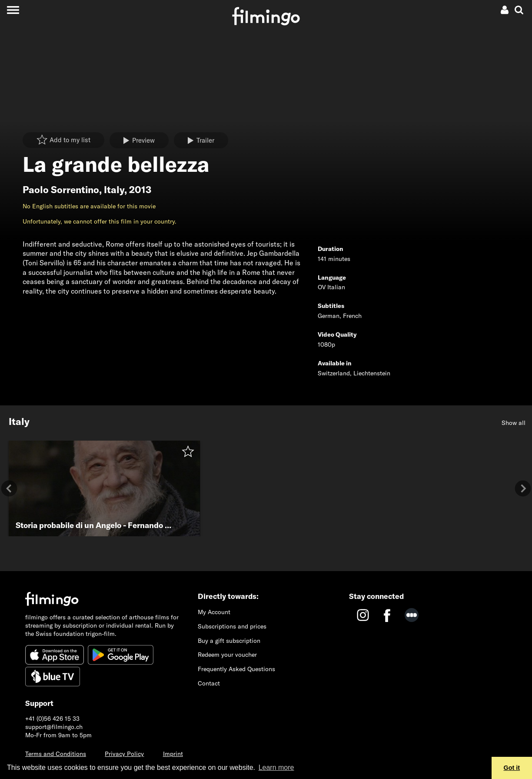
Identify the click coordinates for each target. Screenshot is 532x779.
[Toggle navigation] (13, 10)
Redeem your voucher (227, 655)
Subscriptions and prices (232, 626)
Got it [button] (512, 768)
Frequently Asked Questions (236, 669)
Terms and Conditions (56, 754)
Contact (209, 683)
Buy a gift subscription (229, 641)
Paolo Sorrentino (61, 190)
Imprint (173, 754)
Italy (114, 190)
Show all (514, 423)
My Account (214, 612)
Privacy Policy (124, 754)
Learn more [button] (276, 767)
